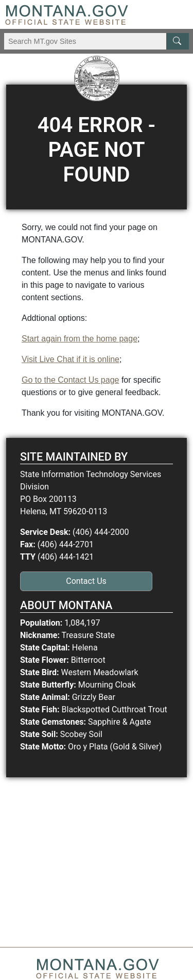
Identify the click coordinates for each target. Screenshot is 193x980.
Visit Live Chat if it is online (71, 359)
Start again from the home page (80, 339)
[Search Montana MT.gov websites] (97, 41)
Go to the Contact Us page (70, 380)
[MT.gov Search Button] (178, 41)
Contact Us (86, 581)
